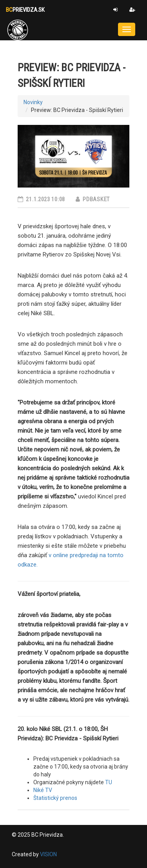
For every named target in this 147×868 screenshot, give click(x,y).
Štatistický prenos (55, 798)
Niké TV (43, 790)
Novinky (33, 102)
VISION (48, 854)
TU (109, 782)
